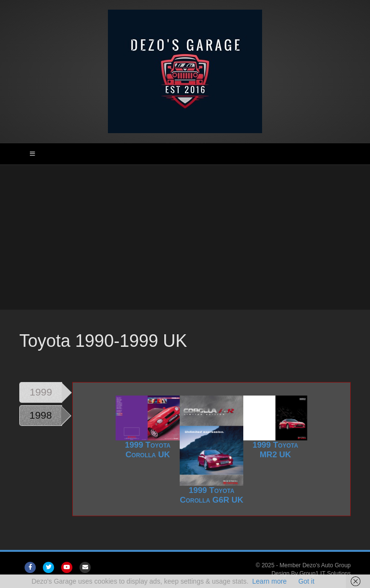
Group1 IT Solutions (325, 574)
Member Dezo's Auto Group (315, 565)
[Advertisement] (185, 237)
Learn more (270, 581)
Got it (306, 581)
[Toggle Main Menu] (185, 154)
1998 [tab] (41, 415)
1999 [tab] (41, 392)
